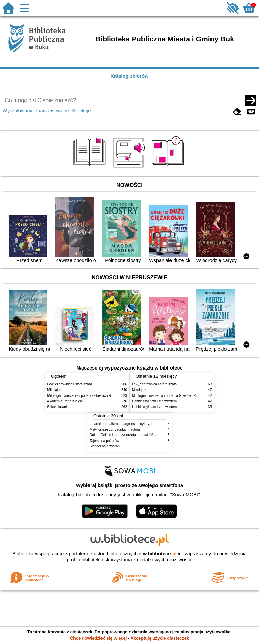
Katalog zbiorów (129, 76)
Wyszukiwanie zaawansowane (36, 111)
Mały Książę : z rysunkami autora (115, 430)
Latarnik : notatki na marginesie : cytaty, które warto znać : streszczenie (144, 424)
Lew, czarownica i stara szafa (70, 384)
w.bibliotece (160, 554)
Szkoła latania (58, 407)
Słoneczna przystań (105, 446)
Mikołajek (54, 390)
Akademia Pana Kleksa (65, 401)
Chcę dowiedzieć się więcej (98, 638)
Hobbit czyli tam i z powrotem (154, 401)
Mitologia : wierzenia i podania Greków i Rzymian (85, 396)
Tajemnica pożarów (104, 441)
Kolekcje (81, 111)
